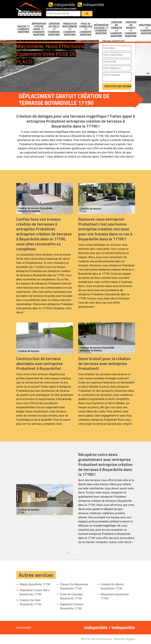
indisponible (62, 4)
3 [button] (76, 552)
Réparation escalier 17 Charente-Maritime (101, 29)
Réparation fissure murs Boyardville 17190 (34, 592)
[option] (76, 500)
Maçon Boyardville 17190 (35, 584)
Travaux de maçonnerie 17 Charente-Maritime (70, 29)
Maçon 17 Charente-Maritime (23, 29)
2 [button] (72, 552)
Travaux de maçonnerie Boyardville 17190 (74, 586)
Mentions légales (124, 639)
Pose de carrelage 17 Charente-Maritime (86, 29)
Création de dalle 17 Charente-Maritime (54, 29)
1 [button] (69, 552)
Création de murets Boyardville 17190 (112, 586)
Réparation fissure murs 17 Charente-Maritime (39, 29)
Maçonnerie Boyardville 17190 (115, 596)
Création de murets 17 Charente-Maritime (131, 29)
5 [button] (82, 552)
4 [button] (79, 552)
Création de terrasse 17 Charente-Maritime (116, 29)
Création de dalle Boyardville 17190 (31, 602)
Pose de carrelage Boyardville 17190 (72, 596)
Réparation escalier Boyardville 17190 (72, 606)
